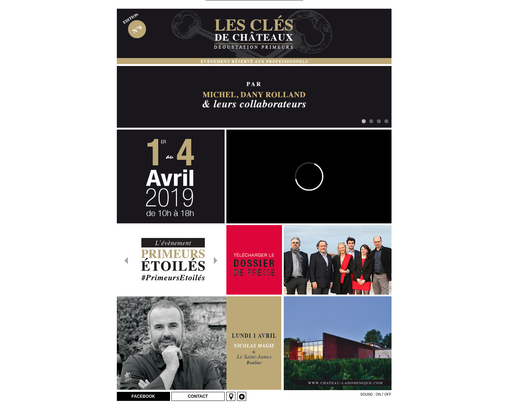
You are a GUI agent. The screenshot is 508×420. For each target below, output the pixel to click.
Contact (198, 396)
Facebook (143, 396)
